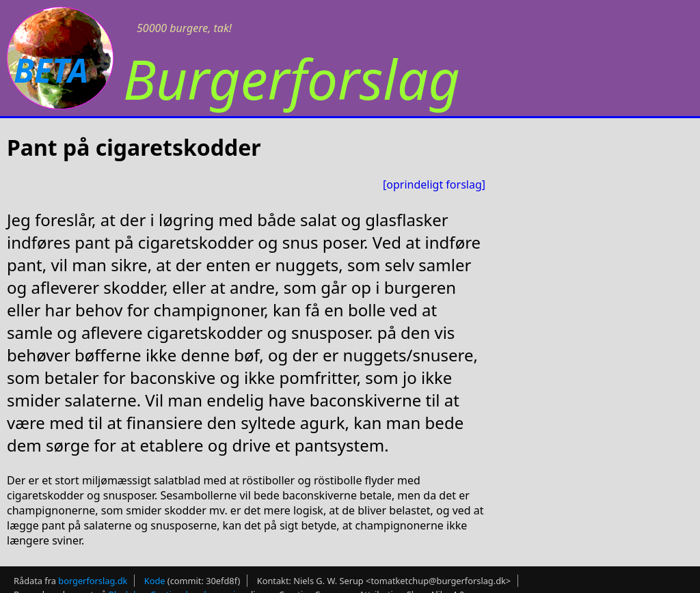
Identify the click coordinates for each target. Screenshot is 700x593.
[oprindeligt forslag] (434, 184)
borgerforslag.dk (93, 581)
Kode (155, 581)
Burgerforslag (292, 78)
